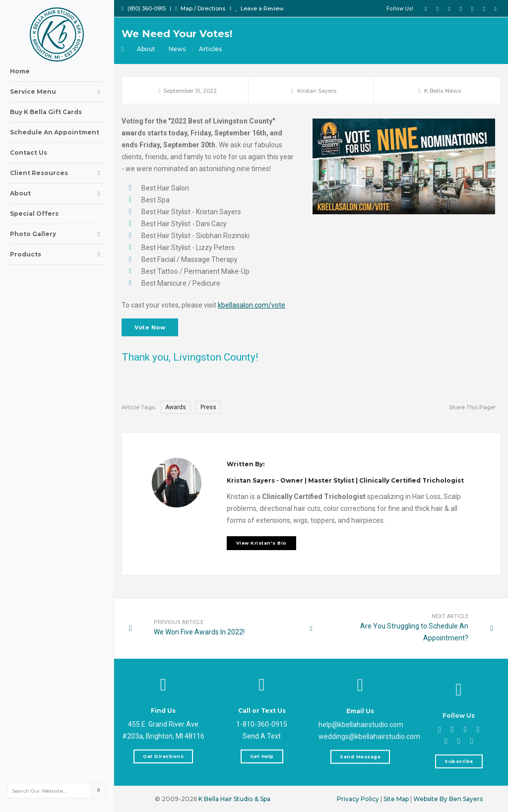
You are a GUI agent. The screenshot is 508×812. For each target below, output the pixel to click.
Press (208, 407)
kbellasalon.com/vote (252, 305)
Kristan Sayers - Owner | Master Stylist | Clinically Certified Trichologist (345, 555)
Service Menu (57, 92)
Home (20, 71)
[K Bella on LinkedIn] (484, 8)
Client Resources (57, 173)
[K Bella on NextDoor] (496, 8)
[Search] (98, 790)
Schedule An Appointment (55, 132)
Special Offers (34, 214)
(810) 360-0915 (144, 8)
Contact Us (29, 153)
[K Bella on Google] (472, 8)
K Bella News (443, 91)
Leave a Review (259, 8)
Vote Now (150, 327)
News (177, 49)
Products (57, 254)
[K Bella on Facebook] (426, 8)
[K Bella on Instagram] (460, 8)
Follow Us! (400, 9)
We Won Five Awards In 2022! (206, 632)
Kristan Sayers (317, 91)
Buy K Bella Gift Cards (46, 112)
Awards (176, 407)
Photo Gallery (57, 234)
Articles (210, 49)
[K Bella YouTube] (449, 8)
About (57, 193)
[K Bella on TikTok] (438, 8)
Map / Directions (200, 8)
